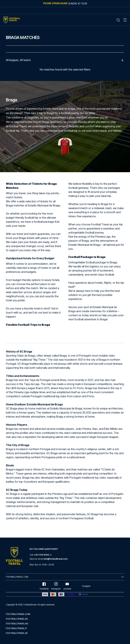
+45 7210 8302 (41, 555)
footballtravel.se (17, 633)
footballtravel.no (17, 624)
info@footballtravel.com (56, 559)
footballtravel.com (18, 614)
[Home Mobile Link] (12, 20)
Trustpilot (86, 586)
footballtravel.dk (17, 619)
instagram (56, 586)
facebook (44, 586)
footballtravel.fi (16, 628)
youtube (67, 586)
